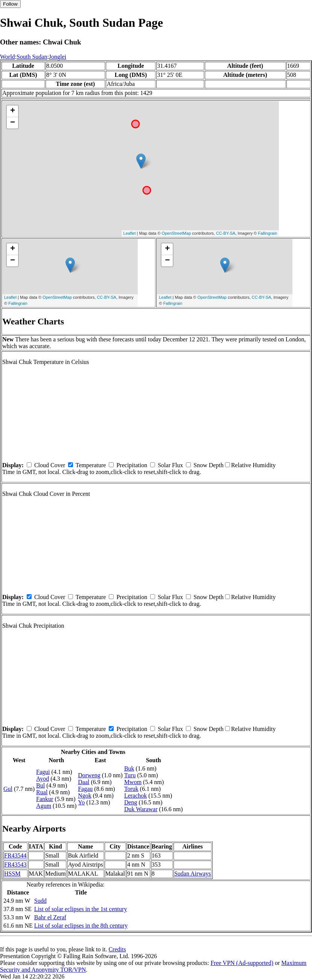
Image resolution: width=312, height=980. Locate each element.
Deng (131, 802)
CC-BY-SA (226, 233)
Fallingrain (268, 233)
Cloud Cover (50, 465)
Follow (10, 4)
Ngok (85, 796)
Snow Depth (209, 465)
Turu (130, 775)
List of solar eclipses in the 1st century (81, 909)
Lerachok (135, 796)
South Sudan (32, 57)
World (8, 57)
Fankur (45, 799)
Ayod (43, 779)
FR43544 (15, 855)
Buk (129, 768)
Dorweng (89, 775)
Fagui (43, 772)
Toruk (131, 789)
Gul (8, 789)
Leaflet (130, 233)
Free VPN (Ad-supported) (242, 963)
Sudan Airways (193, 874)
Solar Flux (170, 465)
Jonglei (58, 57)
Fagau (85, 789)
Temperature (91, 465)
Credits (117, 949)
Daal (84, 782)
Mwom (133, 782)
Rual (42, 792)
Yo (81, 802)
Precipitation (132, 465)
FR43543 (15, 865)
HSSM (12, 874)
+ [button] (13, 111)
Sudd (40, 901)
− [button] (13, 123)
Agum (44, 806)
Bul (40, 785)
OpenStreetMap (177, 233)
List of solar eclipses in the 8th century (81, 926)
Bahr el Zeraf (50, 917)
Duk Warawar (141, 809)
